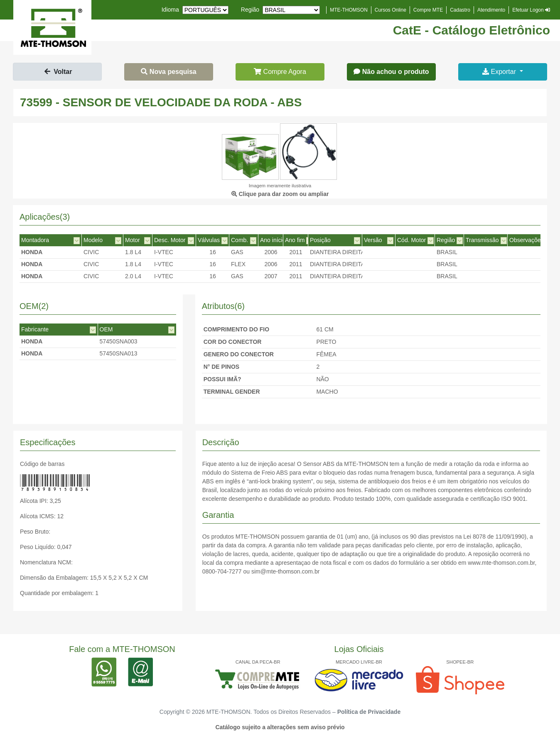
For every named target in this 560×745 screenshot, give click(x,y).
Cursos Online (391, 10)
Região (250, 10)
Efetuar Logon (531, 10)
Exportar (500, 72)
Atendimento (491, 10)
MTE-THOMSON (349, 10)
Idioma (170, 10)
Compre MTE (428, 10)
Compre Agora (280, 72)
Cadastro (460, 10)
